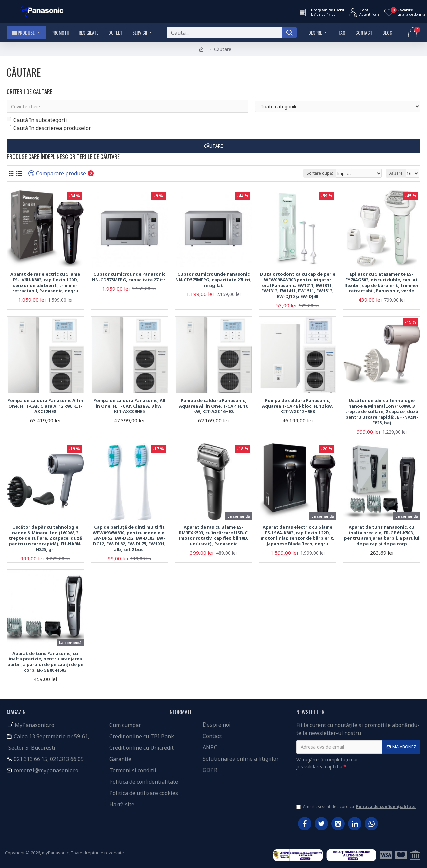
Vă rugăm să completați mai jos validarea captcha (327, 763)
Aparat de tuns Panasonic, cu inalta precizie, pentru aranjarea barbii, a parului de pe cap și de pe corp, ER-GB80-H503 (45, 662)
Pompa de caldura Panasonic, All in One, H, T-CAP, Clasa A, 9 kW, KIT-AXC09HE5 (129, 406)
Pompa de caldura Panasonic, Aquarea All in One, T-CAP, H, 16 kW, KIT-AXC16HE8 (213, 406)
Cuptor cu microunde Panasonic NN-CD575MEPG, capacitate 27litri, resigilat (213, 280)
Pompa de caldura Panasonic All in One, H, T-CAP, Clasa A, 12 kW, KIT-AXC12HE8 (45, 406)
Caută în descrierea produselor (49, 128)
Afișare (396, 173)
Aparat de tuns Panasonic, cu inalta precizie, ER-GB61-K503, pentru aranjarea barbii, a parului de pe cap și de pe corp (382, 536)
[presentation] (343, 785)
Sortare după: (320, 173)
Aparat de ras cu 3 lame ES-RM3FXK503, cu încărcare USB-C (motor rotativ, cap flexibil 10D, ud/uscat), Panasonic (213, 536)
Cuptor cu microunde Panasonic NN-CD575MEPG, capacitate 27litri (129, 277)
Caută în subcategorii (37, 120)
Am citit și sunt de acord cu (356, 807)
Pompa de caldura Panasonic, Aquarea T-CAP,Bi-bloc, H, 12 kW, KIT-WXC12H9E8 (297, 406)
